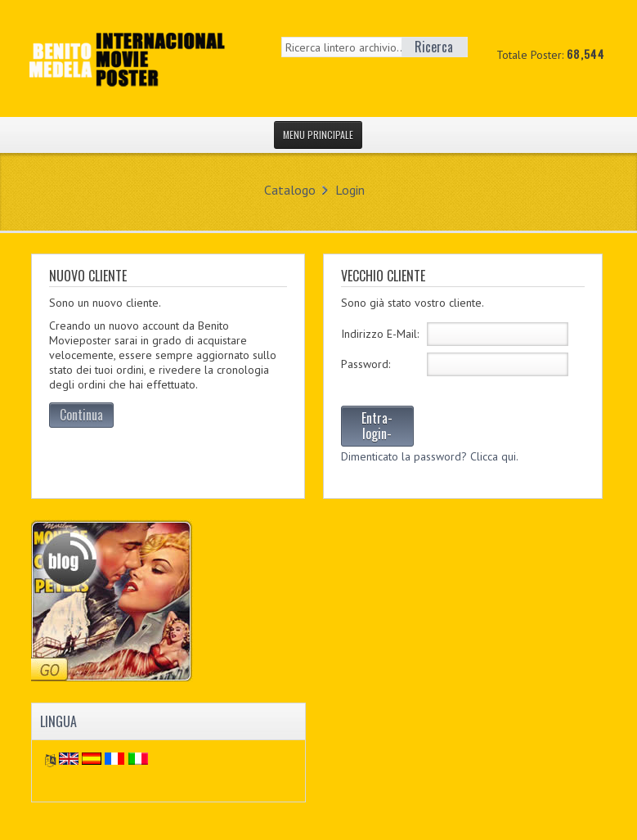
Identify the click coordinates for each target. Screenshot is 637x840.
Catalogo (290, 190)
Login (350, 190)
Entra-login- (377, 426)
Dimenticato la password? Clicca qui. (430, 456)
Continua (81, 415)
